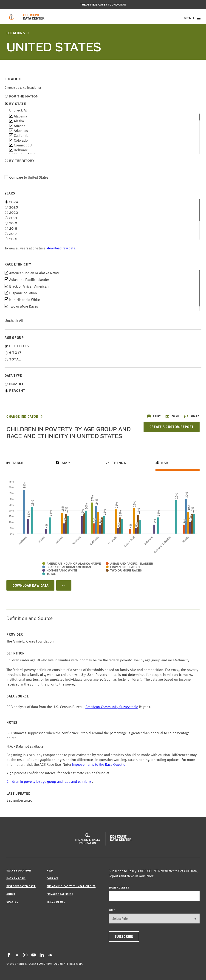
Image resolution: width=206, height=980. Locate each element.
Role (112, 910)
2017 (13, 234)
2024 (14, 202)
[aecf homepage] (11, 17)
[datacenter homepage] (34, 17)
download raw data (61, 248)
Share (192, 416)
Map (66, 463)
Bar (165, 463)
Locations (16, 33)
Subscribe (124, 936)
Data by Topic (16, 878)
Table (18, 463)
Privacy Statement (60, 894)
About (11, 894)
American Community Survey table (112, 706)
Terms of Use (56, 902)
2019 (13, 223)
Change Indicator (22, 416)
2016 (13, 239)
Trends (119, 463)
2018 (13, 229)
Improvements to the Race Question (100, 764)
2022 (14, 213)
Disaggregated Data (21, 886)
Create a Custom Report (172, 427)
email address (119, 887)
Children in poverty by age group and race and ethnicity (49, 781)
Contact (52, 878)
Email (172, 416)
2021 (13, 218)
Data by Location (19, 870)
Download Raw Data (30, 585)
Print (154, 416)
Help (50, 870)
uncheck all (18, 110)
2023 (14, 207)
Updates (12, 902)
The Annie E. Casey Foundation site (71, 886)
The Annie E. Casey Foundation (103, 5)
